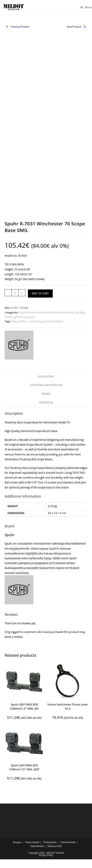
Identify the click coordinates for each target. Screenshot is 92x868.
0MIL (14, 321)
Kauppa (17, 842)
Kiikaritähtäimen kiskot (32, 312)
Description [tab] (46, 377)
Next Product (74, 27)
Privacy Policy (46, 855)
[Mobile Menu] (85, 7)
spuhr (46, 321)
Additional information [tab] (46, 385)
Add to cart (40, 293)
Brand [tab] (46, 394)
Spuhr (32, 317)
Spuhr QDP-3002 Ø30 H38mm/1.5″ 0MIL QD (24, 706)
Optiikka (79, 312)
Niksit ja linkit (54, 846)
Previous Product (20, 27)
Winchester (57, 321)
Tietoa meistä (32, 842)
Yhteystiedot (50, 842)
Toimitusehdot (68, 842)
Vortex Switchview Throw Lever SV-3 (68, 706)
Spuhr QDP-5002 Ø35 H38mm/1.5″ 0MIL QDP (24, 767)
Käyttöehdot (37, 846)
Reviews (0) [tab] (46, 402)
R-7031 (23, 321)
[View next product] (85, 27)
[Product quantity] (15, 293)
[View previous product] (7, 27)
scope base (34, 321)
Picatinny (10, 317)
